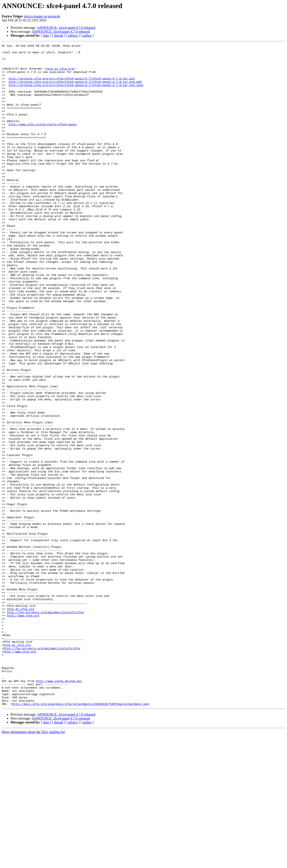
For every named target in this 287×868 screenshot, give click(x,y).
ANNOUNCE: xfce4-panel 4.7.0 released (66, 28)
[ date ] (46, 35)
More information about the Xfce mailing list (33, 864)
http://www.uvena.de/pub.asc (59, 809)
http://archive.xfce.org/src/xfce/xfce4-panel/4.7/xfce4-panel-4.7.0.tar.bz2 (72, 86)
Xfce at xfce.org (20, 722)
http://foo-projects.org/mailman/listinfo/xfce (45, 726)
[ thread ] (58, 35)
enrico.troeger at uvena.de (42, 16)
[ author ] (87, 35)
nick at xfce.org (60, 74)
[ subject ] (73, 35)
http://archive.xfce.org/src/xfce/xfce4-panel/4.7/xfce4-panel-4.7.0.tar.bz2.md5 (75, 90)
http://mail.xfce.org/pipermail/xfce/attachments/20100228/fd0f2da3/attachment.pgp (80, 836)
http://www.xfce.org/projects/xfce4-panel (43, 141)
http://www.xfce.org (23, 730)
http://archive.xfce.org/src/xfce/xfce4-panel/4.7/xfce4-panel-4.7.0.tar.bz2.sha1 (76, 93)
